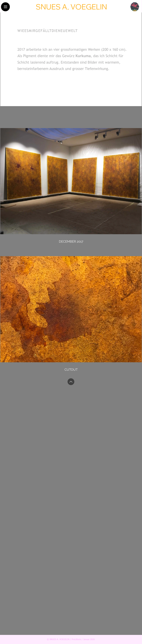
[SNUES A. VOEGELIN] (71, 7)
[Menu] (5, 7)
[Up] (71, 382)
